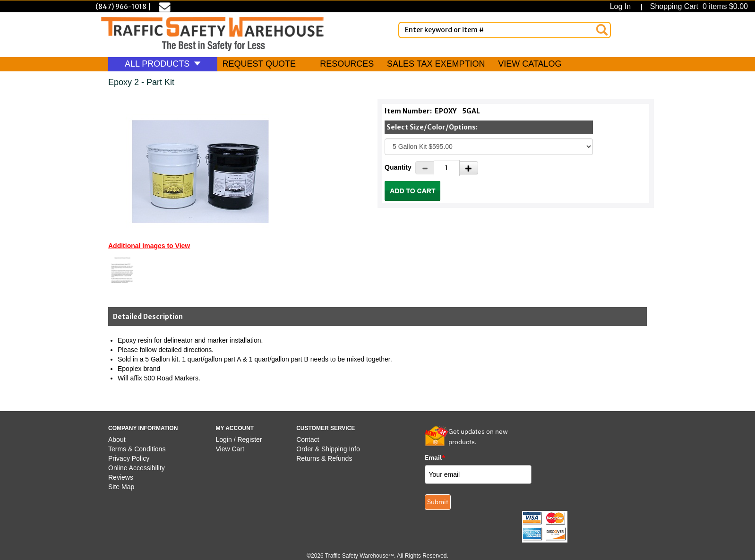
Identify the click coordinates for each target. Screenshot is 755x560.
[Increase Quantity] (469, 168)
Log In (622, 6)
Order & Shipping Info (328, 449)
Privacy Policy (129, 458)
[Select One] (489, 147)
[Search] (602, 30)
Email (435, 457)
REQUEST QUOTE (259, 64)
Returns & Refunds (324, 458)
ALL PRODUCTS (163, 64)
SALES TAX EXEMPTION (436, 64)
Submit (438, 502)
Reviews (121, 477)
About (117, 439)
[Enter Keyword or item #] (505, 30)
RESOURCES (347, 64)
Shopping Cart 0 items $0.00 (698, 6)
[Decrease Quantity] (425, 168)
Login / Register (239, 439)
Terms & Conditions (137, 449)
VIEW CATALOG (530, 64)
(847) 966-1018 (121, 7)
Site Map (121, 487)
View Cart (230, 449)
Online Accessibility (137, 468)
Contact (308, 439)
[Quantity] (447, 168)
